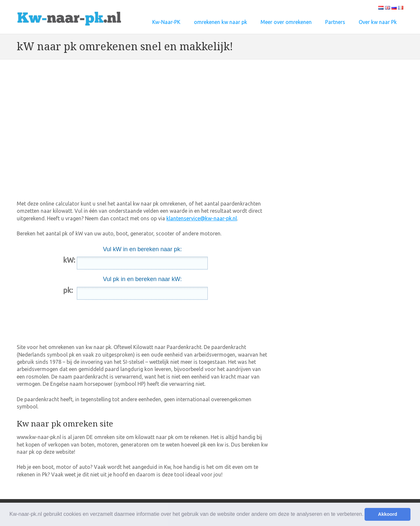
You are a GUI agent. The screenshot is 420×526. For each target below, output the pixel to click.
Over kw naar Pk (378, 22)
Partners (335, 22)
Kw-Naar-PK (166, 22)
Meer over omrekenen (286, 22)
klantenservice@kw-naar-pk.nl (202, 218)
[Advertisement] (136, 91)
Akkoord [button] (388, 514)
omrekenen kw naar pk (220, 22)
